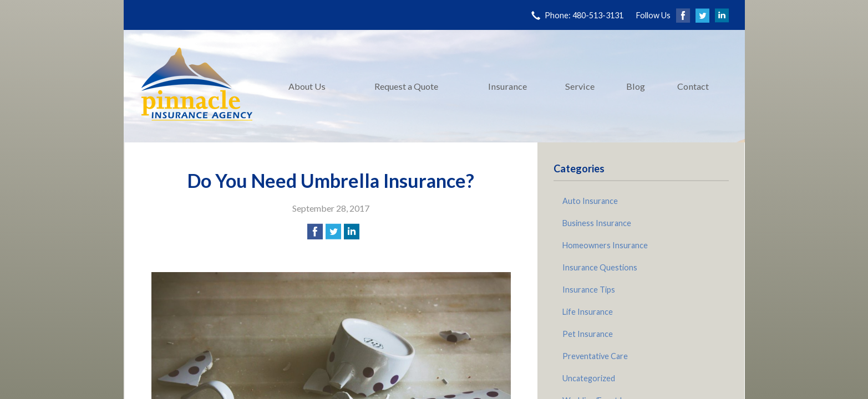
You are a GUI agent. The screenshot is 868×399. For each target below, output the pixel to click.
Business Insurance (597, 223)
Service (580, 86)
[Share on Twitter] (333, 232)
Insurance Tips (589, 290)
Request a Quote (406, 86)
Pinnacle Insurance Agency (197, 86)
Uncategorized (589, 378)
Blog (636, 86)
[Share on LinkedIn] (352, 232)
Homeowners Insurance (605, 245)
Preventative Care (595, 356)
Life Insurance (588, 312)
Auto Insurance (590, 201)
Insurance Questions (600, 267)
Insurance (507, 86)
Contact (693, 86)
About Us (307, 86)
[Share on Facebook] (315, 232)
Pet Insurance (588, 334)
